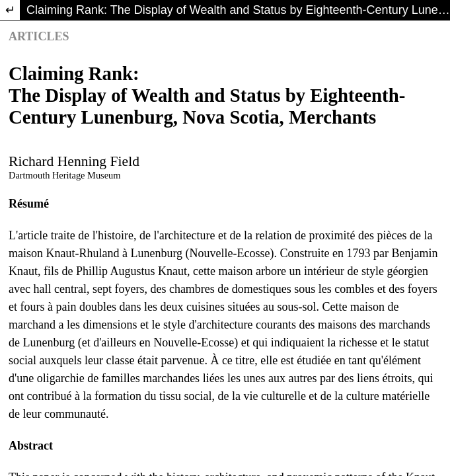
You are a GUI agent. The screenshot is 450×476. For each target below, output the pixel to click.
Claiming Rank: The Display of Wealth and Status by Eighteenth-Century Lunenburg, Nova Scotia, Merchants (238, 10)
